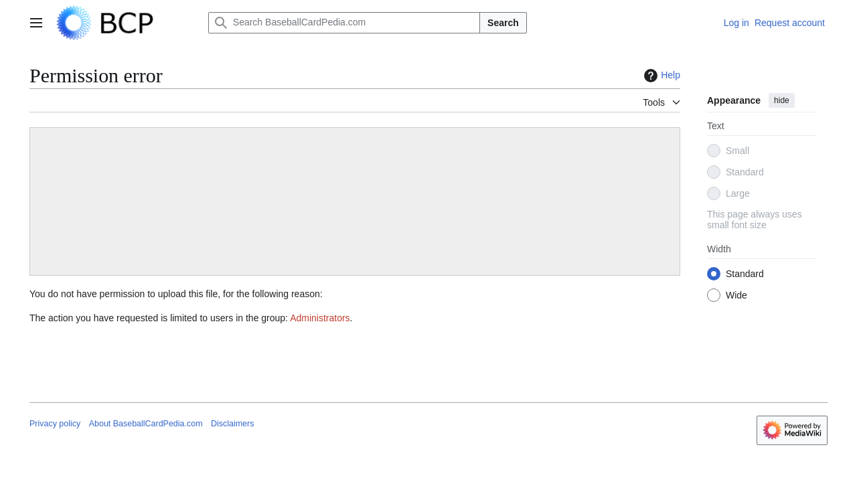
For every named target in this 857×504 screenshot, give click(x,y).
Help (660, 76)
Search (503, 23)
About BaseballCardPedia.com (146, 424)
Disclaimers (232, 424)
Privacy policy (55, 424)
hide (782, 100)
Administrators (320, 318)
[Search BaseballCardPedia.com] (344, 23)
